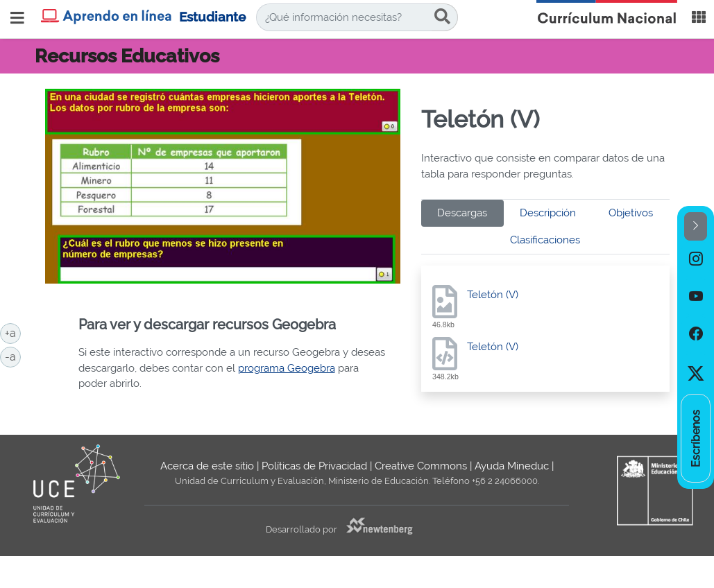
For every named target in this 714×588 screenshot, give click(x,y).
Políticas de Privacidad (314, 466)
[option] (696, 259)
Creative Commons (421, 466)
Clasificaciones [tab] (545, 240)
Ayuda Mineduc (512, 466)
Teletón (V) (493, 295)
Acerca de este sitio (207, 466)
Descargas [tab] (462, 213)
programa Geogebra (287, 368)
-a (13, 356)
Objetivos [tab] (631, 213)
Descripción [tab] (548, 213)
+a (13, 332)
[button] (696, 226)
